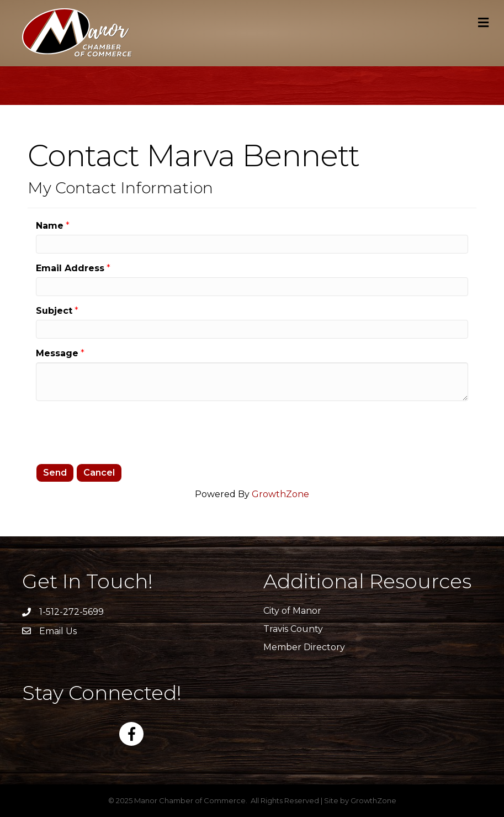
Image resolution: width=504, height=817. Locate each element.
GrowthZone (280, 494)
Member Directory (304, 647)
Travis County (293, 629)
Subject (54, 311)
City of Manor (292, 611)
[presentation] (120, 431)
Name (50, 226)
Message (57, 353)
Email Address (70, 268)
